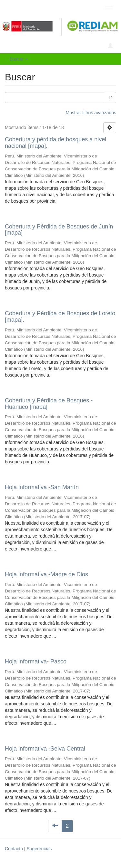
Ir (111, 97)
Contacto (14, 849)
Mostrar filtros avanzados (91, 113)
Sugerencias (39, 849)
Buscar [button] (19, 59)
